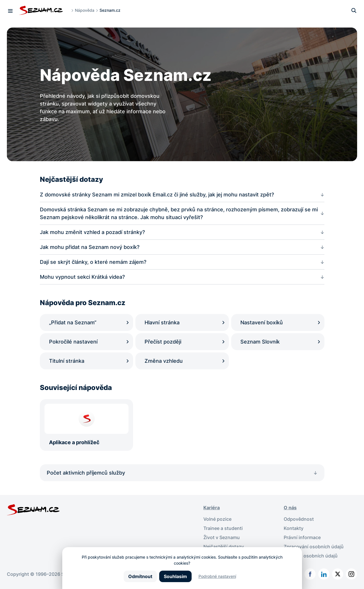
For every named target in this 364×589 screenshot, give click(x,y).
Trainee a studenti (223, 528)
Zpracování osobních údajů (314, 547)
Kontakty (294, 528)
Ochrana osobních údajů (311, 556)
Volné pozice (217, 519)
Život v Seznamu (222, 537)
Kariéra (212, 508)
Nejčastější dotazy (224, 547)
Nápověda (85, 10)
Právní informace (302, 537)
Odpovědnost (299, 519)
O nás (290, 508)
